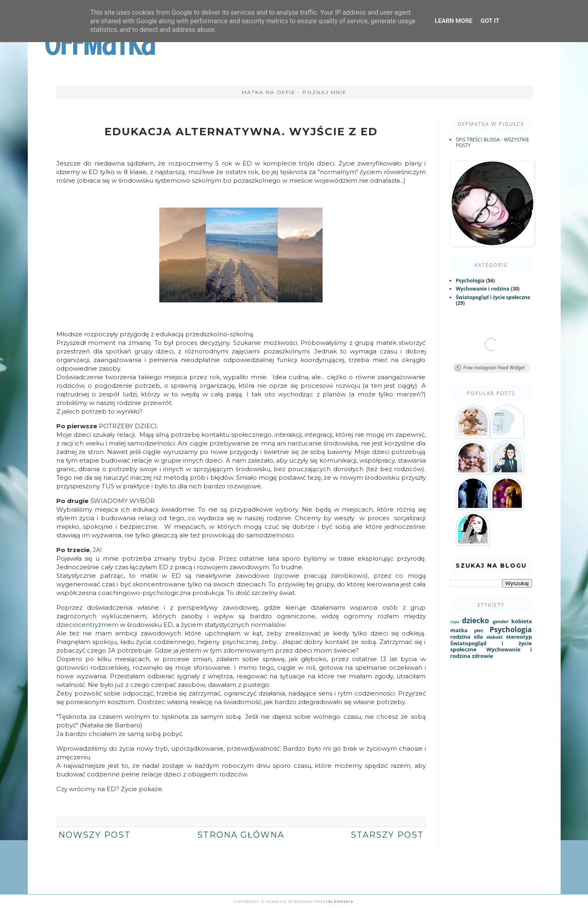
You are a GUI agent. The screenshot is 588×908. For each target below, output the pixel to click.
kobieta (521, 621)
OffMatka (100, 44)
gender (501, 621)
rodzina (461, 637)
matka (459, 630)
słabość (494, 637)
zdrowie (483, 656)
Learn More (454, 21)
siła (478, 637)
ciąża (455, 622)
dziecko (475, 620)
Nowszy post (95, 835)
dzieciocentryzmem (88, 625)
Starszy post (387, 835)
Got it (490, 21)
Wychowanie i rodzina (482, 289)
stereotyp (519, 637)
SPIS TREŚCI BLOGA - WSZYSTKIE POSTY (492, 142)
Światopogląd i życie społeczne (493, 297)
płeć (479, 630)
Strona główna (241, 835)
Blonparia (341, 901)
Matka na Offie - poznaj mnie (294, 92)
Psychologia (470, 281)
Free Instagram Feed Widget (490, 368)
